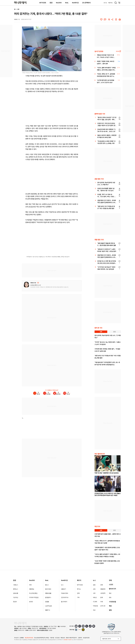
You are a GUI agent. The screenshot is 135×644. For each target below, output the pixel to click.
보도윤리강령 (86, 638)
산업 (94, 589)
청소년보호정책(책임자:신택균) (42, 638)
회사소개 (16, 638)
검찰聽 (47, 602)
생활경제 (103, 589)
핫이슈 (79, 589)
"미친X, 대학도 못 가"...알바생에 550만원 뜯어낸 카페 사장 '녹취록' (106, 76)
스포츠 (111, 585)
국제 (102, 602)
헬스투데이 (64, 602)
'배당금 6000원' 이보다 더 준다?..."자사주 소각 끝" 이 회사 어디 (106, 57)
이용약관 (52, 638)
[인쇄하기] (120, 20)
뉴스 (62, 585)
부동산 (95, 597)
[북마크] (116, 20)
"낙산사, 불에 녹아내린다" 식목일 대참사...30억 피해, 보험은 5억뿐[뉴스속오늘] (106, 70)
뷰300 (31, 602)
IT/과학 (95, 602)
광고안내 (57, 638)
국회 (30, 585)
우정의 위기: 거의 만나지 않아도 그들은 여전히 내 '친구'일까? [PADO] (107, 126)
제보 (110, 606)
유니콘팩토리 (86, 3)
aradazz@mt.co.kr (36, 285)
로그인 (105, 3)
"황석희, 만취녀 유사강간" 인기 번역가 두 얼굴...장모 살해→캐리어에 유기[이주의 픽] (107, 120)
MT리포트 (43, 3)
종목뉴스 (16, 589)
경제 (102, 585)
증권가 (15, 602)
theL (67, 3)
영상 (110, 593)
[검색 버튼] (116, 3)
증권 (51, 3)
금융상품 (16, 593)
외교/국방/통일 (33, 593)
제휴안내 (63, 638)
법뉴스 (47, 585)
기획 (78, 597)
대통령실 (32, 589)
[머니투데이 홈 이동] (20, 623)
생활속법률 (48, 593)
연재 (78, 593)
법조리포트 (48, 589)
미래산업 (95, 606)
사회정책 (103, 593)
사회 (18, 9)
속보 (94, 610)
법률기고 (48, 610)
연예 (110, 580)
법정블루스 (48, 597)
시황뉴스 (16, 585)
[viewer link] (79, 69)
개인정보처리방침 (29, 638)
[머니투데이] (20, 3)
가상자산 (16, 597)
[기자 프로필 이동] (26, 285)
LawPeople (49, 606)
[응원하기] (38, 283)
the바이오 (75, 3)
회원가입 (110, 3)
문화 (102, 597)
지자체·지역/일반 (34, 597)
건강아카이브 (65, 597)
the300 (59, 3)
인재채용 (22, 638)
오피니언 (103, 606)
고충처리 (80, 638)
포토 (110, 597)
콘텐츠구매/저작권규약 (71, 638)
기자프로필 (112, 602)
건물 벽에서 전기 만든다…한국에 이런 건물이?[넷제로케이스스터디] (107, 203)
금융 (94, 585)
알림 (110, 610)
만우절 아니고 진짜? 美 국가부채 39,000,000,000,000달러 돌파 (107, 263)
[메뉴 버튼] (119, 3)
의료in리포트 (65, 593)
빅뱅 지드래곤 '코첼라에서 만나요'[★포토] (107, 473)
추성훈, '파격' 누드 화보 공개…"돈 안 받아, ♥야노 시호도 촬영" (107, 197)
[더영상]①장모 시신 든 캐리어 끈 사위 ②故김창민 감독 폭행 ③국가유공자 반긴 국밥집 (108, 494)
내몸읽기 (64, 589)
